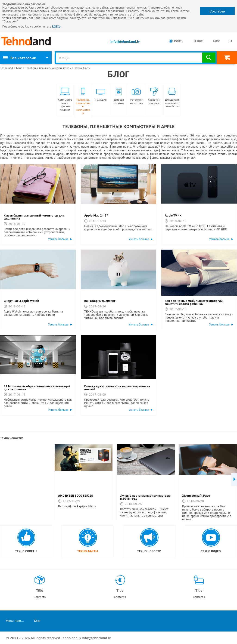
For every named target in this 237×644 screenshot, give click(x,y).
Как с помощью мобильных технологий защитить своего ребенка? (194, 302)
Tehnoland (6, 68)
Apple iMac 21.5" (96, 215)
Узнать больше (58, 239)
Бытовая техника (119, 96)
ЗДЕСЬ (56, 26)
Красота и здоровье (154, 96)
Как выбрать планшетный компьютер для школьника (34, 217)
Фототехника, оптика (136, 96)
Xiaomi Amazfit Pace (196, 495)
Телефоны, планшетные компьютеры (48, 68)
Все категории (20, 58)
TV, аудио (101, 94)
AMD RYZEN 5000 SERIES (76, 495)
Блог (217, 41)
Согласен (217, 11)
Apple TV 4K (173, 215)
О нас (198, 41)
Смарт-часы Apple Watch (21, 301)
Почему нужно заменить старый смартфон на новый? (117, 388)
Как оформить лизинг (100, 301)
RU (230, 41)
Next (234, 479)
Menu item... (15, 621)
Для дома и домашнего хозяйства (172, 98)
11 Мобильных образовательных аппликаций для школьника (37, 388)
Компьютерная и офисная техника (65, 99)
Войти (179, 41)
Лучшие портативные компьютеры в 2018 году (145, 497)
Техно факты (82, 68)
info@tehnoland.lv (125, 41)
